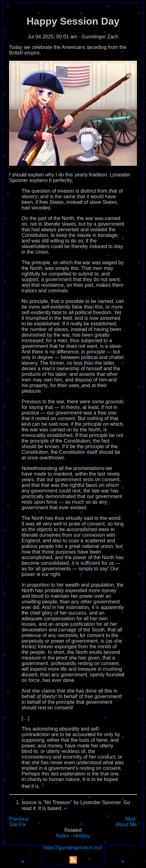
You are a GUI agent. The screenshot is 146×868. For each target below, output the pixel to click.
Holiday (81, 836)
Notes (63, 836)
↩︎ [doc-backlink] (66, 808)
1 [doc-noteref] (43, 785)
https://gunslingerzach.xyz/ (73, 848)
